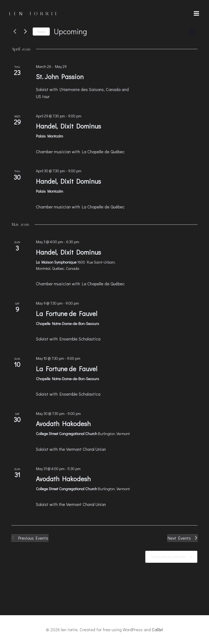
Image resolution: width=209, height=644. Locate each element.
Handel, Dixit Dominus (68, 126)
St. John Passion (60, 76)
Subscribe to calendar (168, 557)
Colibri (158, 629)
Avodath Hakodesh (63, 423)
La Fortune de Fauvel (67, 313)
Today (41, 32)
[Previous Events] (15, 32)
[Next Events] (25, 32)
